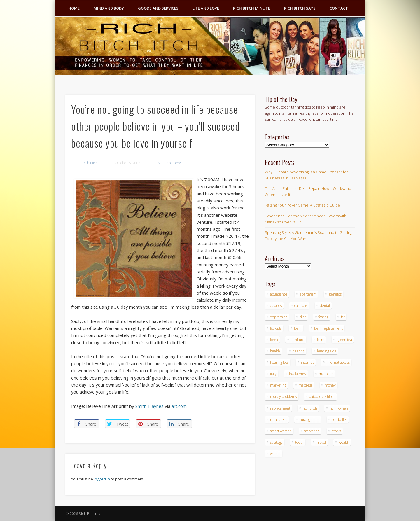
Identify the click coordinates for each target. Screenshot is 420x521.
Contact (339, 8)
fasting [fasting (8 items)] (323, 317)
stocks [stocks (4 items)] (336, 431)
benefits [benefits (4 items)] (335, 294)
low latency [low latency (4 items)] (298, 374)
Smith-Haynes (149, 406)
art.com (179, 406)
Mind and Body (109, 8)
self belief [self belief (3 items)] (339, 420)
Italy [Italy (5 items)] (273, 374)
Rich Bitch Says (300, 8)
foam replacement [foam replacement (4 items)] (328, 328)
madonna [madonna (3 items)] (326, 374)
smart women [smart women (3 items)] (281, 431)
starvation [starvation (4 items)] (312, 431)
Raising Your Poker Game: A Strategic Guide (302, 205)
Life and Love (206, 8)
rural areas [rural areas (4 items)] (279, 420)
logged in (102, 479)
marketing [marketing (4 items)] (278, 385)
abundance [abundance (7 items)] (279, 294)
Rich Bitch (90, 163)
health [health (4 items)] (275, 351)
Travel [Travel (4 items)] (321, 442)
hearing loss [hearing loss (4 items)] (279, 362)
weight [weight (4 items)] (275, 454)
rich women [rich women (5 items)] (339, 408)
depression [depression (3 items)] (279, 317)
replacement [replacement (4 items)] (280, 408)
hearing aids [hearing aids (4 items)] (327, 351)
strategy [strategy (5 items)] (276, 442)
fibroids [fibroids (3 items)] (276, 328)
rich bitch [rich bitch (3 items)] (310, 408)
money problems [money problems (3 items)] (283, 397)
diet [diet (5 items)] (303, 317)
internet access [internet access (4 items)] (338, 362)
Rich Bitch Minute (252, 8)
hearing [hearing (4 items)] (299, 351)
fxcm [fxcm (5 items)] (321, 340)
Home (74, 8)
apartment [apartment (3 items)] (308, 294)
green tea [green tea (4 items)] (344, 340)
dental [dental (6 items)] (325, 306)
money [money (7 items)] (330, 385)
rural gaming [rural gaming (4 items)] (309, 420)
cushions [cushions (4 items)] (301, 306)
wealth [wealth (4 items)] (344, 442)
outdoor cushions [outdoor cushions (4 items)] (322, 397)
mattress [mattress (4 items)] (306, 385)
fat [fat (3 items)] (343, 317)
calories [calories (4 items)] (276, 306)
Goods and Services (158, 8)
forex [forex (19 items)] (274, 340)
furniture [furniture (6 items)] (297, 340)
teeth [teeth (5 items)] (299, 442)
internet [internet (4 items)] (307, 362)
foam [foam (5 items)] (298, 328)
